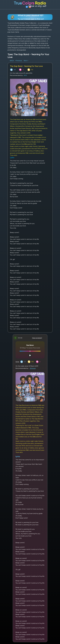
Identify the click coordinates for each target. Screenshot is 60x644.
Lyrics (18, 456)
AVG (25, 75)
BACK (12, 61)
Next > (26, 61)
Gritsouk (33, 368)
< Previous (19, 61)
